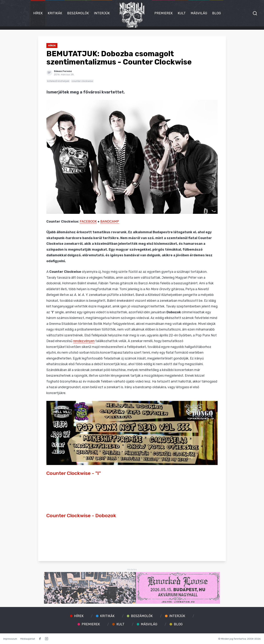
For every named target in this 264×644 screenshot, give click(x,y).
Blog (217, 13)
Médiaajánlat (28, 639)
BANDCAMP (110, 222)
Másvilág (199, 13)
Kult (182, 13)
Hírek (38, 13)
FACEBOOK (88, 222)
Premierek (164, 13)
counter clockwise (82, 81)
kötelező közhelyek (58, 81)
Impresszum (10, 639)
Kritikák (55, 13)
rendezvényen (84, 341)
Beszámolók (78, 13)
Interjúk (102, 13)
